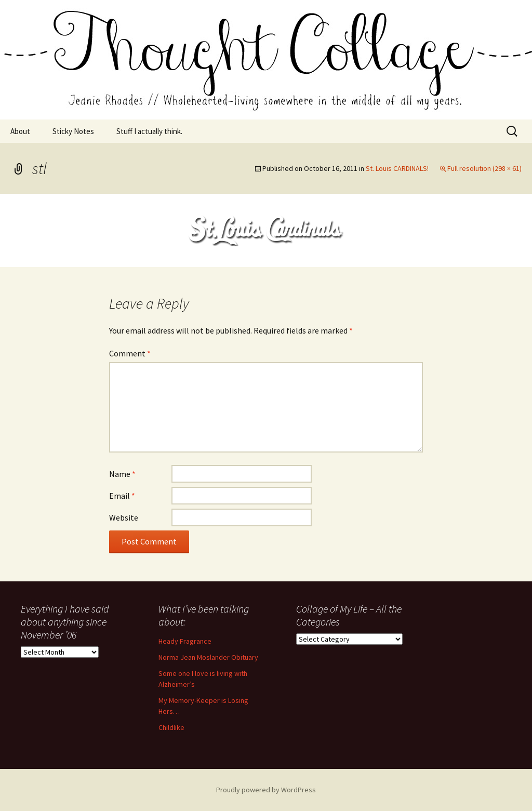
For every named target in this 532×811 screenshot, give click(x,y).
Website (124, 517)
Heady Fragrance (185, 641)
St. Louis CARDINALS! (397, 168)
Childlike (171, 727)
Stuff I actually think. (149, 131)
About (20, 131)
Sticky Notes (73, 131)
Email (122, 496)
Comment (130, 353)
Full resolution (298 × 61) (484, 168)
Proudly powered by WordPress (266, 790)
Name (122, 474)
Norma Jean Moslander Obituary (208, 657)
